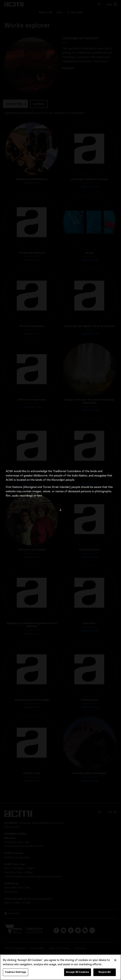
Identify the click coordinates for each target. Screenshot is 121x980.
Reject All (104, 972)
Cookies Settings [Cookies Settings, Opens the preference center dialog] (16, 972)
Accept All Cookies (78, 972)
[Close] (115, 960)
